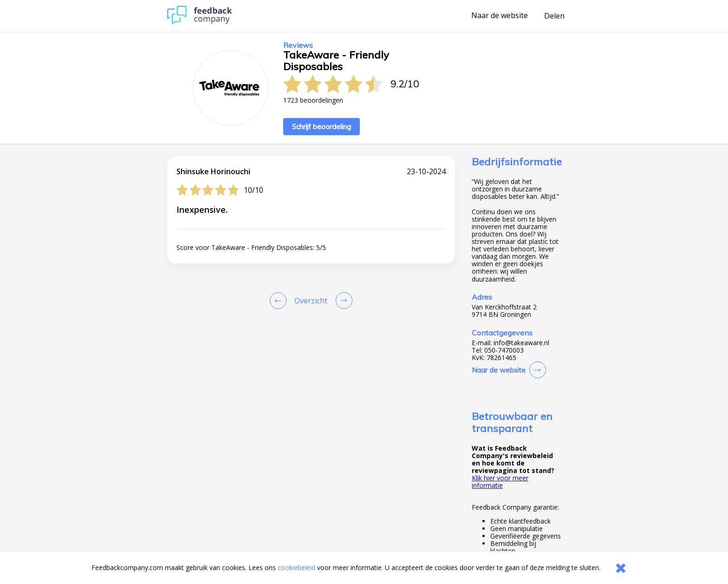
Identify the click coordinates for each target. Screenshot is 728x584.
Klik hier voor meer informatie (500, 482)
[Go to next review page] (342, 301)
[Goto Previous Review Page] (280, 301)
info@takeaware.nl (521, 343)
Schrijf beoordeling (322, 127)
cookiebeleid (296, 568)
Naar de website (500, 16)
